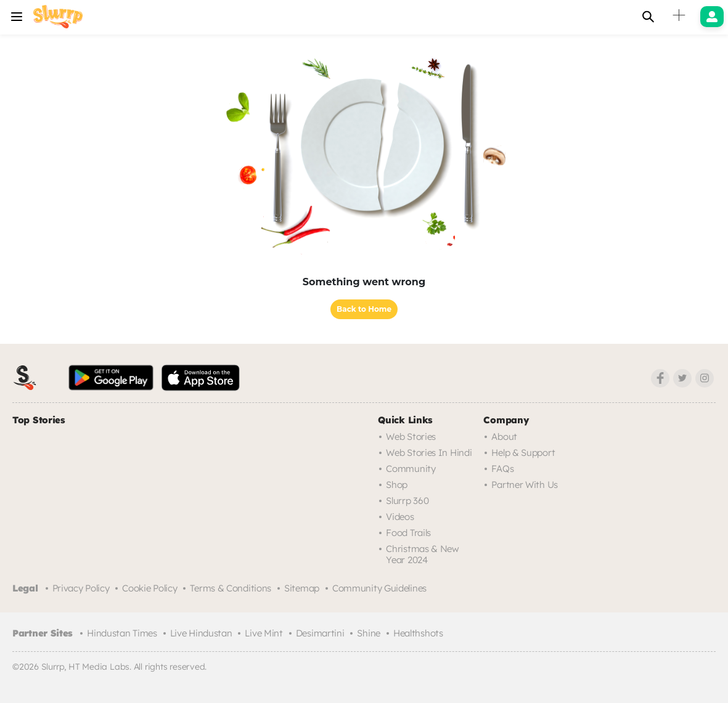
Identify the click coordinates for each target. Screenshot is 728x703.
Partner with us (525, 485)
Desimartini (320, 633)
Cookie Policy (149, 588)
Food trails (408, 533)
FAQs (502, 469)
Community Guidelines (379, 588)
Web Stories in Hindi (429, 453)
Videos (400, 517)
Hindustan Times (122, 633)
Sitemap (302, 588)
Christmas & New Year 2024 (423, 554)
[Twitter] (682, 378)
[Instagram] (705, 378)
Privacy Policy (81, 588)
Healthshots (418, 633)
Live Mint (264, 633)
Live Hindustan (201, 633)
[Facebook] (660, 378)
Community (411, 469)
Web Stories (411, 437)
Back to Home (364, 309)
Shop (397, 485)
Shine (369, 633)
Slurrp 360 (407, 501)
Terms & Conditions (231, 588)
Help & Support (523, 453)
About (504, 437)
